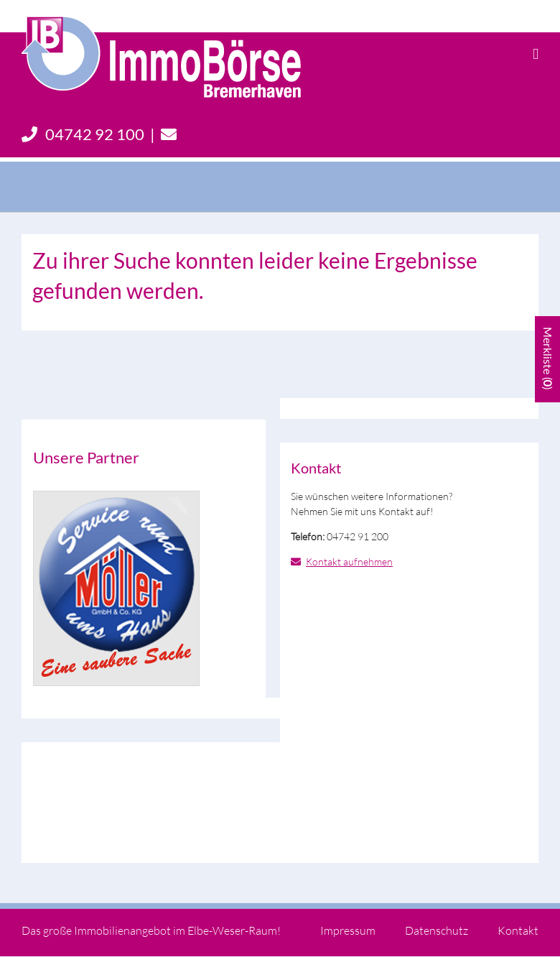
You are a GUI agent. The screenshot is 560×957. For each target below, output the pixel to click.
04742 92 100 (83, 134)
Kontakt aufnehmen (349, 561)
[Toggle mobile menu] (536, 54)
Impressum (348, 930)
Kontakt (518, 930)
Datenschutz (437, 930)
